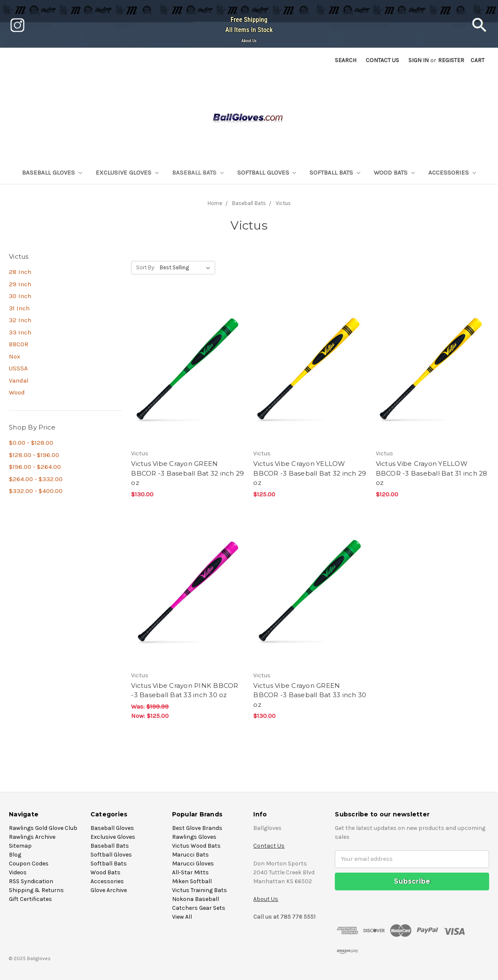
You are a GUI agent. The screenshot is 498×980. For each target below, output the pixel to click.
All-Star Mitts (190, 872)
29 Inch (20, 284)
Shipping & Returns (36, 890)
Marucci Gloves (193, 864)
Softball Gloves (267, 172)
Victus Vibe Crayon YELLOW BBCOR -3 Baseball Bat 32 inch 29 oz (310, 473)
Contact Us (269, 846)
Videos (18, 872)
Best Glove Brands (197, 828)
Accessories (452, 172)
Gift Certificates (30, 899)
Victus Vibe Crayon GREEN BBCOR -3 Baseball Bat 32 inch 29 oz (187, 473)
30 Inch (20, 296)
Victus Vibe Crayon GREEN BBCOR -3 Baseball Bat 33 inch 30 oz (310, 695)
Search (346, 60)
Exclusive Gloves (127, 172)
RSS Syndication (31, 881)
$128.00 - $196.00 (34, 455)
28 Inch (20, 272)
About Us (249, 41)
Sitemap (20, 846)
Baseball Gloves (52, 172)
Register (451, 60)
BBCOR (19, 344)
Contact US (382, 60)
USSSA (18, 368)
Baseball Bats (198, 172)
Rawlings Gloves (194, 837)
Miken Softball (192, 881)
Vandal (19, 381)
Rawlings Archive (32, 837)
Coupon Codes (29, 864)
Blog (15, 855)
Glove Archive (109, 890)
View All (182, 917)
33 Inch (20, 332)
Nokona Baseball (196, 899)
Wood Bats (394, 172)
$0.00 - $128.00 (31, 443)
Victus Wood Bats (196, 846)
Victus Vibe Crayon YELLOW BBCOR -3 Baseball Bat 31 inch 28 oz (432, 473)
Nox (15, 356)
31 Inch (19, 308)
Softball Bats (335, 172)
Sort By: (146, 267)
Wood (17, 392)
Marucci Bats (190, 855)
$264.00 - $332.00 (36, 479)
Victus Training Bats (200, 890)
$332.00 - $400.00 (36, 491)
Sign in (419, 60)
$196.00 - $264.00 (35, 467)
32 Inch (20, 320)
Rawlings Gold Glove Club (43, 828)
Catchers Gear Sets (199, 908)
